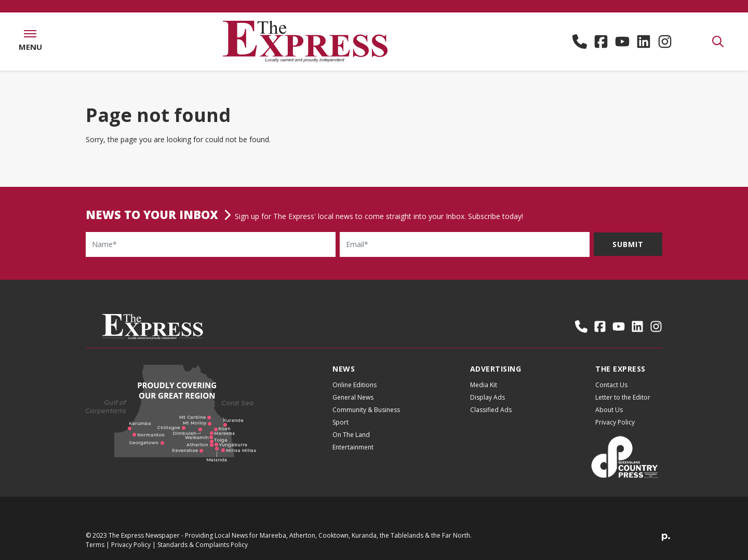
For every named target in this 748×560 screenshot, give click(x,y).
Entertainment (353, 447)
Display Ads (487, 397)
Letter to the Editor (623, 397)
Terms (95, 545)
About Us (609, 410)
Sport (340, 422)
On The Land (351, 435)
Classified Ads (491, 410)
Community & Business (366, 410)
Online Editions (355, 385)
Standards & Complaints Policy (203, 545)
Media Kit (484, 385)
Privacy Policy (615, 422)
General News (353, 397)
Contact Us (611, 385)
